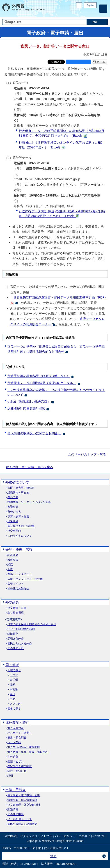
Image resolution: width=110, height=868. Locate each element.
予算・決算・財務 (18, 517)
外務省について (17, 482)
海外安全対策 (16, 728)
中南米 (14, 690)
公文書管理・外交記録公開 (24, 805)
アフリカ (15, 704)
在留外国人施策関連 (20, 766)
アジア (14, 675)
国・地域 (12, 665)
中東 (12, 699)
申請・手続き (16, 790)
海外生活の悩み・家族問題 (24, 747)
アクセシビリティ (32, 836)
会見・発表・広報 (19, 550)
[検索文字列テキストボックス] (45, 22)
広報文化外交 (16, 639)
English (90, 5)
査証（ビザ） (16, 762)
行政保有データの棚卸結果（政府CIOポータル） (42, 383)
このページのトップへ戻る (87, 454)
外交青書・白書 (17, 608)
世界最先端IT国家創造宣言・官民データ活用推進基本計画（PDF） (60, 297)
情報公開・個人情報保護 (22, 800)
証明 (10, 776)
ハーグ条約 (14, 742)
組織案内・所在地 (18, 493)
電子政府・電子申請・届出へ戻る (29, 467)
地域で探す (14, 670)
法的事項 (11, 836)
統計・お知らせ (17, 771)
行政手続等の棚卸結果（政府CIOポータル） (39, 376)
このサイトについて (20, 536)
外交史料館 (14, 531)
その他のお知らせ (18, 589)
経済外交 (13, 634)
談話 (10, 565)
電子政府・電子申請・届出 (24, 795)
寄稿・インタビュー (20, 574)
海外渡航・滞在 (17, 723)
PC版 (79, 5)
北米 (12, 685)
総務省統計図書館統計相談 (26, 409)
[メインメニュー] (103, 9)
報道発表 (13, 560)
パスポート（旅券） (20, 733)
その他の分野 (16, 648)
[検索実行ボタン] (97, 22)
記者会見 (13, 555)
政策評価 (13, 521)
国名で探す (14, 709)
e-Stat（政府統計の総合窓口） (29, 402)
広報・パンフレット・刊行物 (25, 579)
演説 (10, 569)
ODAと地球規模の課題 (21, 629)
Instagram (88, 13)
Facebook (82, 13)
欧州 (12, 694)
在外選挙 (13, 757)
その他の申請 (16, 814)
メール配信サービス (20, 819)
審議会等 (13, 507)
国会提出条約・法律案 (21, 526)
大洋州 (14, 680)
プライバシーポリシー (61, 836)
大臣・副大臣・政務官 (21, 488)
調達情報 (13, 810)
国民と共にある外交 (20, 644)
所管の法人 (14, 512)
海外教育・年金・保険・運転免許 (28, 752)
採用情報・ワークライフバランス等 (29, 502)
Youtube (94, 13)
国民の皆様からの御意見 (22, 824)
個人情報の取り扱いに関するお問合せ (34, 433)
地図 (53, 856)
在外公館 (13, 497)
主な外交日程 (16, 613)
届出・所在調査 (17, 738)
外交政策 (12, 602)
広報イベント (16, 584)
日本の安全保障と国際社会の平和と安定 (32, 624)
